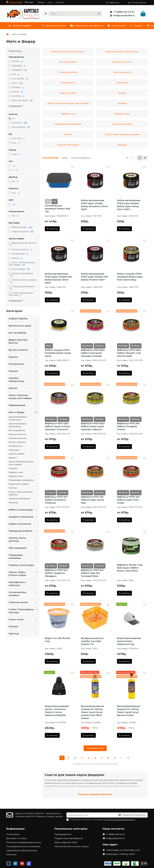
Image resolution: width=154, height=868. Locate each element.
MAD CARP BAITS (21, 101)
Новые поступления (20, 525)
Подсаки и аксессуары (21, 566)
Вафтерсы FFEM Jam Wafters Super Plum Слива (128, 500)
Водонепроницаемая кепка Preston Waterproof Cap (129, 642)
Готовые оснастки (18, 439)
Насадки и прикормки (21, 275)
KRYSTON (17, 97)
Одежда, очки (16, 473)
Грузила (23, 358)
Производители (63, 834)
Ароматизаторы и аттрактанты (18, 419)
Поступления (127, 26)
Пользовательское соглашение (23, 846)
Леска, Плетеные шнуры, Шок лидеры (21, 464)
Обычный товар (21, 228)
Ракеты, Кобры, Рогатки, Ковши (23, 574)
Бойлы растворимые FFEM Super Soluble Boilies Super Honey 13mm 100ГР (129, 206)
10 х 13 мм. (100, 347)
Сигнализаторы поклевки (23, 594)
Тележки (13, 627)
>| (128, 759)
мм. (14, 182)
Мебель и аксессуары (23, 510)
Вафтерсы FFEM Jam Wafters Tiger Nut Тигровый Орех (92, 574)
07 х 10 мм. (87, 347)
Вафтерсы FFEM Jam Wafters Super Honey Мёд (92, 500)
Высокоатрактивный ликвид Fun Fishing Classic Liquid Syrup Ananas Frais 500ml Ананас (92, 713)
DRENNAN (17, 67)
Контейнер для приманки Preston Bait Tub (58, 209)
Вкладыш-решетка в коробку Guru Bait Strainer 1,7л (92, 642)
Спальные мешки (23, 603)
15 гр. (15, 144)
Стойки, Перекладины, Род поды (21, 295)
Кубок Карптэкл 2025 (66, 842)
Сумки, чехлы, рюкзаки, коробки (21, 494)
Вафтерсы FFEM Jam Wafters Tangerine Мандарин (56, 574)
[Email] (91, 815)
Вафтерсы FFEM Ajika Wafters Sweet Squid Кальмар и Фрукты (93, 427)
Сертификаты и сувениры (17, 584)
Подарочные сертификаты (93, 26)
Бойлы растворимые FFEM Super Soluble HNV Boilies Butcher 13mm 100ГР (58, 279)
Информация (15, 829)
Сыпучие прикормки (19, 499)
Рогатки (13, 489)
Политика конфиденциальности (24, 842)
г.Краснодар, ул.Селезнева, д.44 (123, 850)
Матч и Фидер (19, 270)
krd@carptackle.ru (122, 16)
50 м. (15, 194)
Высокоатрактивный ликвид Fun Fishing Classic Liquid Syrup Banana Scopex (129, 711)
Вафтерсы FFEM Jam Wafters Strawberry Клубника (56, 500)
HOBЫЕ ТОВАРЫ (18, 319)
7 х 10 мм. (50, 493)
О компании (13, 834)
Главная (41, 2)
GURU (16, 84)
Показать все (16, 106)
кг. (13, 171)
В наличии (18, 124)
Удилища (13, 503)
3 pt (55, 202)
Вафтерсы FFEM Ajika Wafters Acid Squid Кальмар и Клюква (93, 354)
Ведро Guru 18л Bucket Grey (58, 640)
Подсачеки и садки (18, 485)
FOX (14, 75)
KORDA (16, 93)
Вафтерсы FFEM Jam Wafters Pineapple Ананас (128, 427)
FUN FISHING (19, 80)
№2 (14, 217)
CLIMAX (16, 62)
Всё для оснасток (17, 435)
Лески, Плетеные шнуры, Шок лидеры (22, 264)
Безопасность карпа (23, 326)
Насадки (13, 469)
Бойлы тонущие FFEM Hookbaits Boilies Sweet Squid (58, 354)
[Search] (75, 14)
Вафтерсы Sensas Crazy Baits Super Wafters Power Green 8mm (130, 569)
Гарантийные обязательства (22, 850)
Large (15, 155)
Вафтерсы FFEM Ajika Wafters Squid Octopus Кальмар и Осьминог (57, 427)
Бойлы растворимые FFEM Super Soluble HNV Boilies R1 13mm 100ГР (95, 278)
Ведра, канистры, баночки (23, 245)
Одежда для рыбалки (23, 532)
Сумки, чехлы (23, 620)
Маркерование (23, 406)
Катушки (23, 372)
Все (12, 119)
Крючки (16, 259)
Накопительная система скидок (72, 846)
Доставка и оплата (56, 26)
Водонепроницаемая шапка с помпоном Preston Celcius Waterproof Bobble (57, 711)
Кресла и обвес (16, 454)
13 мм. (49, 347)
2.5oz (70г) (17, 139)
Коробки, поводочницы (23, 380)
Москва (29, 2)
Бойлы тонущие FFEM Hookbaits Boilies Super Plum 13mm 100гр (130, 278)
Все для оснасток (21, 250)
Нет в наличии (20, 128)
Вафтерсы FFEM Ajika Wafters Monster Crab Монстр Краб (129, 354)
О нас (50, 2)
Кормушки (14, 451)
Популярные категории (71, 829)
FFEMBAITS (18, 71)
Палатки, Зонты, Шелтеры (22, 282)
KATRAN (16, 88)
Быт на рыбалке (23, 334)
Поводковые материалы (22, 288)
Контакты (60, 2)
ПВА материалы (23, 549)
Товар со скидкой (21, 232)
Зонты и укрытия (17, 443)
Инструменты (19, 255)
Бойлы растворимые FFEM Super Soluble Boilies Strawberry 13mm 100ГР (94, 206)
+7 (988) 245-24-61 (122, 12)
